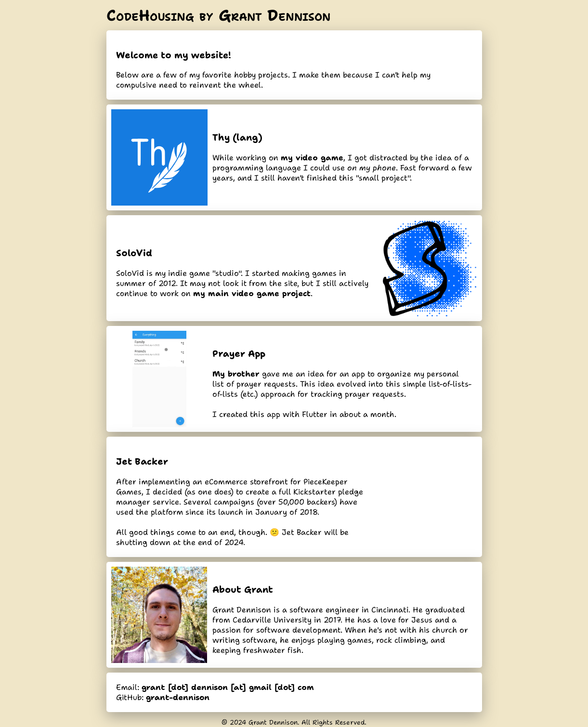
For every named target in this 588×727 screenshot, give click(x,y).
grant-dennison (178, 697)
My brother (236, 374)
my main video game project (252, 293)
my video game (312, 158)
